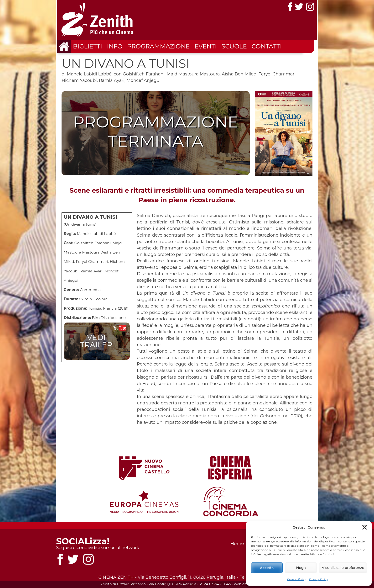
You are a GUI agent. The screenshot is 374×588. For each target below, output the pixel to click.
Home (237, 544)
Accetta (267, 568)
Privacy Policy (318, 579)
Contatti (267, 46)
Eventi (205, 46)
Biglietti (88, 46)
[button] (364, 528)
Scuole (234, 46)
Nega (301, 568)
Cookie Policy (297, 579)
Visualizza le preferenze (343, 568)
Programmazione (158, 46)
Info (115, 46)
